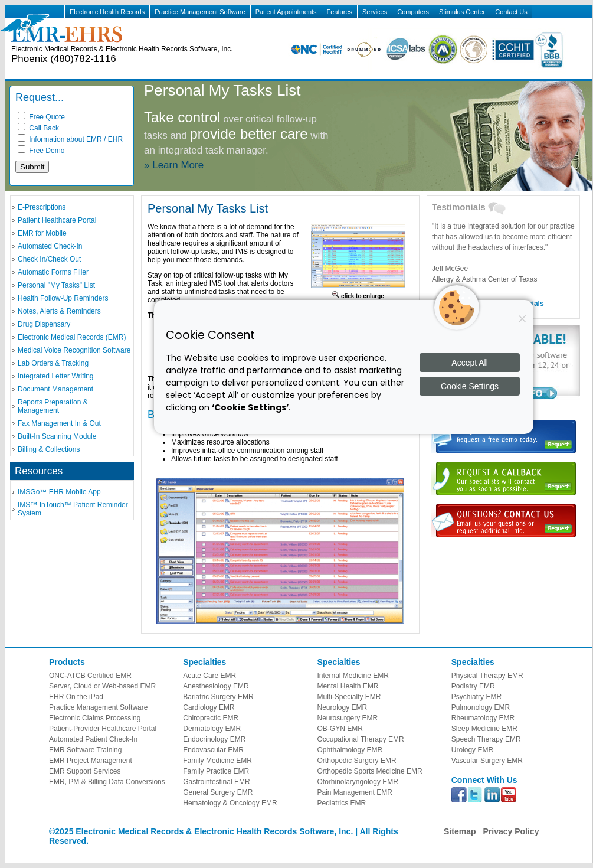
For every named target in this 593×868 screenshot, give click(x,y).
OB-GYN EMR (340, 729)
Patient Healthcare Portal (57, 220)
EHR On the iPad (76, 697)
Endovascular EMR (213, 750)
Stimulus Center (462, 12)
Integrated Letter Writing (56, 376)
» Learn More (174, 165)
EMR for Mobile (42, 233)
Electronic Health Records (107, 12)
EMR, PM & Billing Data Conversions (107, 782)
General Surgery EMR (218, 792)
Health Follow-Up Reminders (63, 298)
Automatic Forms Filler (53, 272)
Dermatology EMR (212, 729)
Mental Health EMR (348, 686)
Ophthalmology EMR (350, 750)
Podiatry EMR (473, 686)
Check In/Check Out (49, 259)
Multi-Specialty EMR (349, 697)
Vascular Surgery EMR (487, 761)
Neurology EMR (343, 707)
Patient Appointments (286, 12)
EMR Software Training (85, 750)
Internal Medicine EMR (353, 676)
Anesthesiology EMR (216, 686)
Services (375, 12)
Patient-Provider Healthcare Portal (103, 729)
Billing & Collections (49, 449)
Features (340, 12)
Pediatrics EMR (342, 803)
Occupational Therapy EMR (361, 739)
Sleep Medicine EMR (484, 729)
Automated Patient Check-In (93, 739)
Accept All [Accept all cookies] (469, 363)
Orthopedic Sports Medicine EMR (370, 771)
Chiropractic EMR (211, 718)
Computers (413, 12)
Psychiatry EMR (476, 697)
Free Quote (41, 117)
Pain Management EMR (355, 792)
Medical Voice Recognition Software (74, 350)
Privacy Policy (511, 831)
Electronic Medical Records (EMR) (72, 337)
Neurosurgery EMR (348, 718)
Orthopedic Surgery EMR (357, 761)
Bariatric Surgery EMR (218, 697)
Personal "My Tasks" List (56, 285)
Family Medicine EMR (217, 761)
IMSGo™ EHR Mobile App (59, 492)
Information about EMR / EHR (70, 139)
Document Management (55, 389)
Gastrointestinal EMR (216, 782)
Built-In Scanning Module (57, 436)
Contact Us (511, 12)
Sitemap (460, 831)
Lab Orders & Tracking (53, 363)
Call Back (38, 128)
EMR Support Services (85, 771)
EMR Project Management (91, 761)
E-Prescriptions (42, 207)
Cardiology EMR (209, 707)
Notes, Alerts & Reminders (59, 311)
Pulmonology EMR (481, 707)
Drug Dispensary (44, 324)
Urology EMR (472, 750)
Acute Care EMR (209, 676)
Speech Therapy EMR (486, 739)
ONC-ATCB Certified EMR (90, 676)
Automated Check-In (50, 246)
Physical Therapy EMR (487, 676)
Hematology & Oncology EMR (230, 803)
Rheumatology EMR (483, 718)
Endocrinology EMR (214, 739)
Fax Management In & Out (59, 423)
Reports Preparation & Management (53, 406)
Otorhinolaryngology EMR (358, 782)
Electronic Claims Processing (95, 718)
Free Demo (41, 151)
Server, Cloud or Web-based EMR (102, 686)
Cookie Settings (470, 386)
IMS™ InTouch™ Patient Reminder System (73, 509)
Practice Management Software (200, 12)
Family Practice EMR (216, 771)
